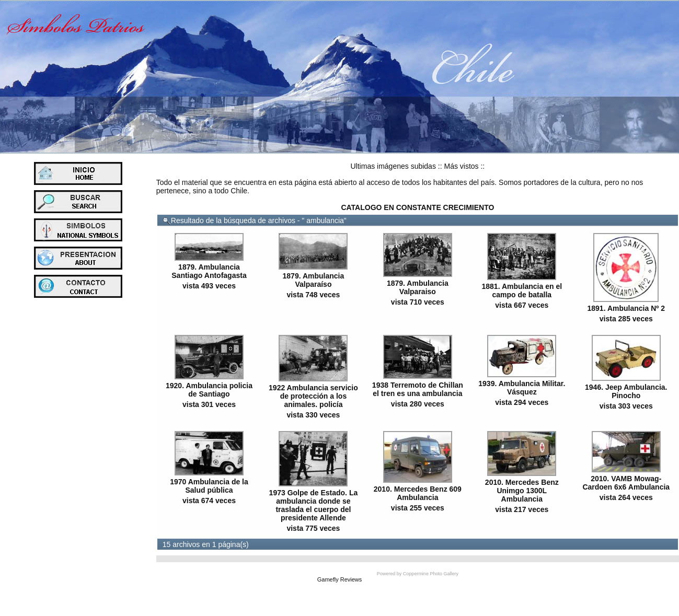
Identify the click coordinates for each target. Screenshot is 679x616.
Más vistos (461, 166)
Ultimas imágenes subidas (393, 166)
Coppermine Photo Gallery (431, 574)
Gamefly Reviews (340, 579)
